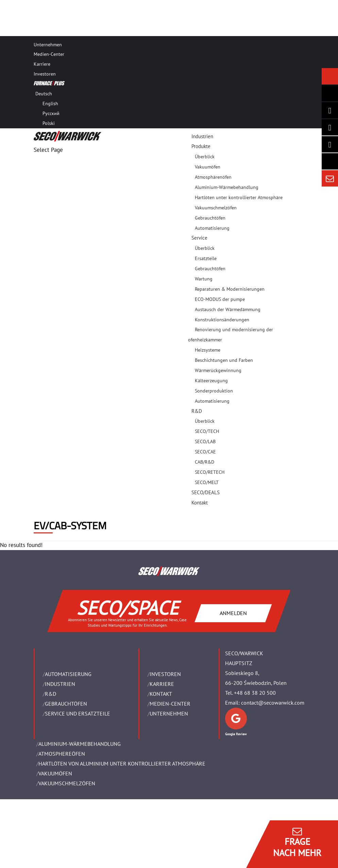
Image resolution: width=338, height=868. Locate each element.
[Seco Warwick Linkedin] (330, 110)
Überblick (205, 157)
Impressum (47, 824)
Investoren (45, 74)
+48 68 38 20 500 (255, 693)
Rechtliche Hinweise (56, 833)
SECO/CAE (205, 452)
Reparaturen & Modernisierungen (230, 289)
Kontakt (200, 503)
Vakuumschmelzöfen (216, 208)
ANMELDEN (233, 613)
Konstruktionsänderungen (222, 320)
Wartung (204, 279)
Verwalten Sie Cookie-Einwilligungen (73, 863)
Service (199, 238)
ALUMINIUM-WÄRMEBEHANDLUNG (80, 744)
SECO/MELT (207, 482)
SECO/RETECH (210, 472)
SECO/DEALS (206, 492)
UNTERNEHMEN (169, 713)
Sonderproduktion (214, 391)
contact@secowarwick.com (273, 703)
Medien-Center (49, 54)
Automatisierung (212, 228)
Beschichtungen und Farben (224, 360)
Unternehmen (48, 45)
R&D (197, 411)
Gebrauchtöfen (210, 218)
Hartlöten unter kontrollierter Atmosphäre (239, 197)
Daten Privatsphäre (56, 853)
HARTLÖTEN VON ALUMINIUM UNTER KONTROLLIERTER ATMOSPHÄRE (122, 763)
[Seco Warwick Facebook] (330, 127)
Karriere (42, 64)
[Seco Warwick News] (330, 76)
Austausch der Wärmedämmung (228, 309)
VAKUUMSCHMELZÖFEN (67, 783)
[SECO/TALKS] (330, 144)
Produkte (201, 146)
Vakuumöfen (208, 167)
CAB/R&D (205, 462)
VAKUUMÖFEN (55, 773)
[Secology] (330, 161)
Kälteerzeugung (211, 381)
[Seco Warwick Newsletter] (330, 93)
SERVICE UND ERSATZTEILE (78, 713)
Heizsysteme (208, 350)
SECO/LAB (205, 441)
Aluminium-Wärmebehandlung (227, 187)
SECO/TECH (207, 431)
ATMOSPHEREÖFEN (62, 754)
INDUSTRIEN (60, 684)
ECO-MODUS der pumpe (220, 299)
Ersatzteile (206, 258)
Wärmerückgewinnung (218, 370)
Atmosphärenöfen (213, 177)
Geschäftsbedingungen (60, 843)
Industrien (202, 136)
